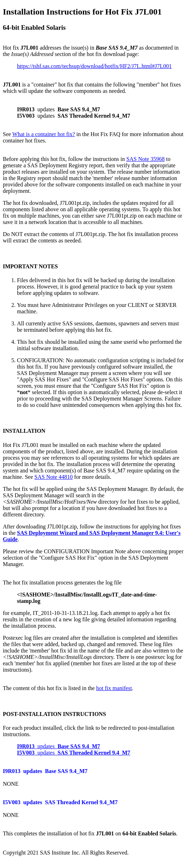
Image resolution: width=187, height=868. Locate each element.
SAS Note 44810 (53, 477)
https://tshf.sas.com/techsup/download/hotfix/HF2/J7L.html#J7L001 (94, 66)
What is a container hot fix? (44, 134)
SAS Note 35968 (145, 159)
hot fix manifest (114, 688)
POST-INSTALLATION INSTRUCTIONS (54, 714)
